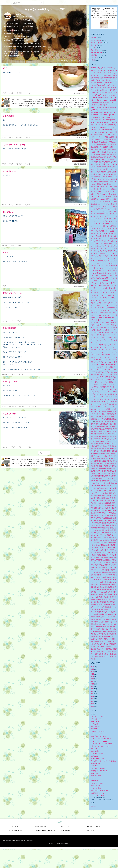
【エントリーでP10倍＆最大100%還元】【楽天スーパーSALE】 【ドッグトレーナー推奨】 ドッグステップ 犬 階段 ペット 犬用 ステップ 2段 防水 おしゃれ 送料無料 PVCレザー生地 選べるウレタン (28, 103)
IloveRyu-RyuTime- (98, 758)
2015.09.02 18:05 (80, 205)
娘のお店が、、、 (97, 50)
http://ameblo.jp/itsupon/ (12, 55)
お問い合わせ (65, 831)
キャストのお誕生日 (97, 43)
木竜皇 (93, 60)
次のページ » (44, 453)
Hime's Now (95, 729)
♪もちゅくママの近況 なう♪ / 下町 (44, 9)
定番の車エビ (8, 116)
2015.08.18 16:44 (80, 286)
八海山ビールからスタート (14, 145)
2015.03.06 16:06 (80, 374)
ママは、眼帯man (96, 40)
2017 (92, 689)
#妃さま (5, 447)
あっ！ (5, 253)
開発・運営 (90, 831)
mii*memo (95, 756)
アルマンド (94, 38)
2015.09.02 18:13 (80, 93)
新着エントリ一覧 (41, 826)
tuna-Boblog (95, 751)
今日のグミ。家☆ (97, 783)
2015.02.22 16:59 (80, 447)
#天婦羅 (19, 93)
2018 (92, 686)
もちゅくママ (18, 14)
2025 (92, 669)
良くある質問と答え (16, 831)
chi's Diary (95, 766)
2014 (92, 696)
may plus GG (96, 726)
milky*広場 (95, 724)
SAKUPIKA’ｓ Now (98, 793)
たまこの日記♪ (96, 788)
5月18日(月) (95, 58)
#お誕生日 (23, 406)
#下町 (4, 93)
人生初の (94, 48)
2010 (92, 706)
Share (82, 61)
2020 (92, 681)
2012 (92, 701)
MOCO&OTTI (96, 786)
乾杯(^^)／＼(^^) (10, 381)
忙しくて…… (8, 212)
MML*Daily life (96, 776)
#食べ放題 (13, 406)
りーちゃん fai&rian (98, 768)
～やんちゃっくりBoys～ (100, 741)
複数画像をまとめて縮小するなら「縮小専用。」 (19, 840)
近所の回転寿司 (9, 328)
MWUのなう (96, 773)
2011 (92, 704)
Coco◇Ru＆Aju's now (99, 736)
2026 (92, 667)
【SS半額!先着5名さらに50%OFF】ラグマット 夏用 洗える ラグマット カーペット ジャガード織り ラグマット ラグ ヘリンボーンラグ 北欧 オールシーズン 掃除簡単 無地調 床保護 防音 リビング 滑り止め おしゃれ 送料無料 (104, 13)
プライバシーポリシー (42, 831)
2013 (92, 699)
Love (74, 61)
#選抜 (20, 447)
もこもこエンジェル (98, 716)
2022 (92, 676)
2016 (92, 691)
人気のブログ (65, 826)
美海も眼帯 (94, 45)
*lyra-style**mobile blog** (100, 791)
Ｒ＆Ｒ (94, 778)
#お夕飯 (27, 93)
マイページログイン (93, 826)
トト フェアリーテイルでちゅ (101, 739)
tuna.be (59, 822)
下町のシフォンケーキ (12, 293)
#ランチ (22, 374)
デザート (6, 68)
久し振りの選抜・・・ (12, 414)
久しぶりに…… (9, 171)
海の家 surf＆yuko (98, 731)
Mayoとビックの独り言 (99, 771)
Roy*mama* (95, 721)
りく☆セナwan (97, 719)
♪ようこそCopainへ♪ (98, 796)
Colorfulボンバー (96, 55)
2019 (92, 684)
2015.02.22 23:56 (80, 406)
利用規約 (54, 831)
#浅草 (11, 93)
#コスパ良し (33, 406)
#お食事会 (28, 447)
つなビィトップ (14, 826)
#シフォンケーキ (8, 321)
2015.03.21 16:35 (80, 321)
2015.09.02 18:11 (80, 137)
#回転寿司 (6, 374)
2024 (92, 672)
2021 (92, 679)
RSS (93, 806)
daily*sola (95, 781)
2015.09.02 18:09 (80, 164)
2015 (92, 694)
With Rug (95, 749)
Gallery (64, 61)
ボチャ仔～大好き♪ (98, 754)
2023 (92, 674)
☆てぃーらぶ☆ (97, 734)
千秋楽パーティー (97, 53)
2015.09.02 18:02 (80, 245)
